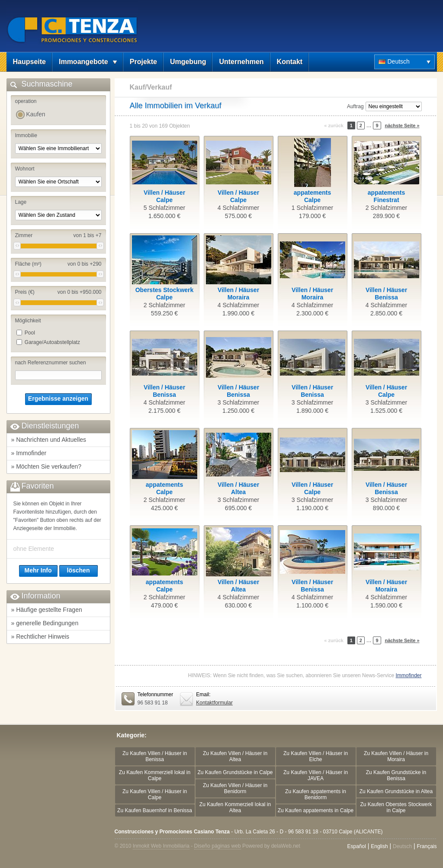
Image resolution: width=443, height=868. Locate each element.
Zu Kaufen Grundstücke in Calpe (235, 772)
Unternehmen (241, 62)
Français (427, 846)
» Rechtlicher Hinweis (40, 637)
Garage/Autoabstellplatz (52, 342)
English (379, 846)
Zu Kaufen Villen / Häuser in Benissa (155, 756)
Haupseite (29, 62)
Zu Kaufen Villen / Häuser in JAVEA (316, 775)
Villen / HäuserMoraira (238, 294)
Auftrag (355, 106)
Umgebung (188, 62)
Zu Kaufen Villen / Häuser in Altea (235, 756)
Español (356, 846)
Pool (30, 333)
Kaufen (36, 114)
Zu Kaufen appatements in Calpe (316, 810)
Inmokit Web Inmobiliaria (161, 846)
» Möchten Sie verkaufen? (47, 466)
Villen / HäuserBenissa (386, 294)
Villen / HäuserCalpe (164, 196)
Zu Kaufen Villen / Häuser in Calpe (155, 794)
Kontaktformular (214, 703)
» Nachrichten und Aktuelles (49, 440)
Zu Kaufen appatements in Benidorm (316, 794)
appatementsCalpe (312, 196)
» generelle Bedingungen (45, 623)
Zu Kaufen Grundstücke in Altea (396, 791)
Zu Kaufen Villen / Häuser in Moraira (396, 756)
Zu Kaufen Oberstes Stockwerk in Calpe (396, 807)
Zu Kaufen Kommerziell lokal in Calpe (155, 775)
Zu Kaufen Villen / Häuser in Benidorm (235, 788)
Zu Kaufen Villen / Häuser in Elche (316, 756)
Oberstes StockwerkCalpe (165, 294)
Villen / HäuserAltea (238, 488)
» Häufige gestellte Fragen (47, 610)
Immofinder (408, 675)
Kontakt (290, 62)
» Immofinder (29, 453)
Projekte (143, 62)
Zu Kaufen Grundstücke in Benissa (396, 775)
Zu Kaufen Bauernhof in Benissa (155, 810)
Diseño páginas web (218, 846)
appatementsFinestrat (386, 196)
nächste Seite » (402, 125)
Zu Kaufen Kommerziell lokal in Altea (235, 807)
